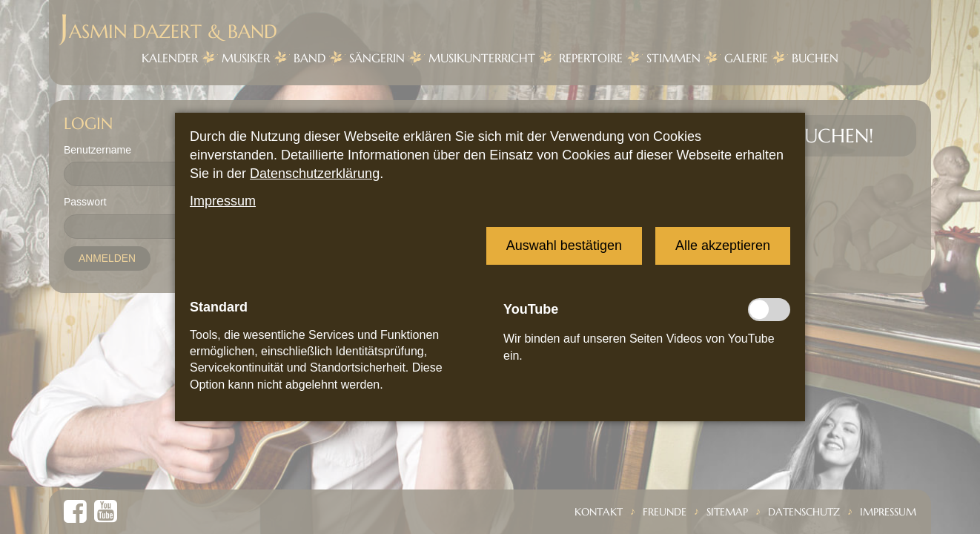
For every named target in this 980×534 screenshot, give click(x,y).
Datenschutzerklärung (315, 174)
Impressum (223, 201)
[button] (564, 246)
